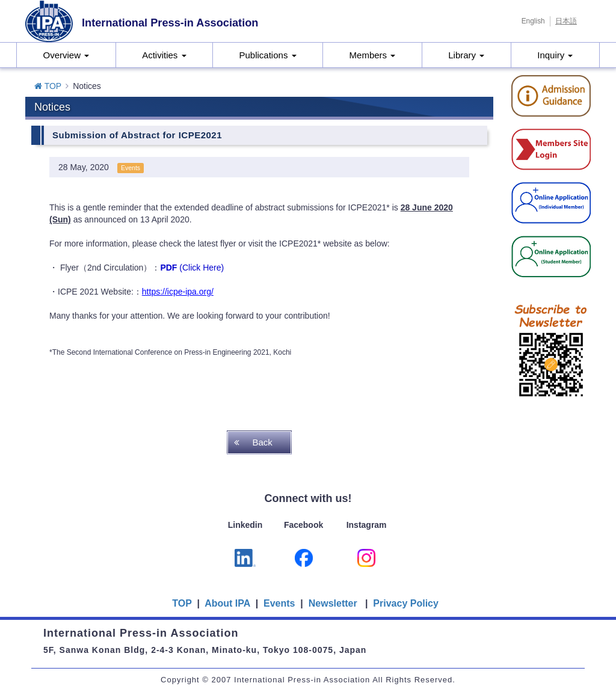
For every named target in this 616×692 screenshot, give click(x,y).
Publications (268, 55)
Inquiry (555, 55)
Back (262, 442)
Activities (164, 55)
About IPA (229, 603)
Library (466, 55)
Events (279, 603)
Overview (66, 55)
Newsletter (333, 603)
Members (373, 55)
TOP (48, 86)
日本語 (566, 21)
